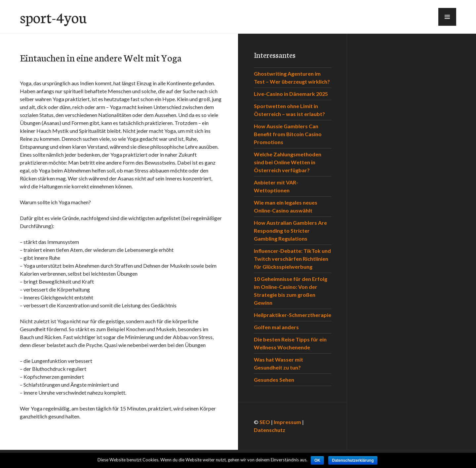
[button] (447, 17)
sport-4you (53, 17)
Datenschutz (270, 430)
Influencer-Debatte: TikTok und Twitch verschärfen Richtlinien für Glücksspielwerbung (292, 259)
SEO (265, 422)
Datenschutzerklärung (353, 460)
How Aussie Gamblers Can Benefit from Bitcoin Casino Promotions (288, 134)
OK (317, 460)
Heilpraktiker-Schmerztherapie (293, 315)
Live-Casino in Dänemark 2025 (291, 94)
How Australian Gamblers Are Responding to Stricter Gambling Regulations (290, 231)
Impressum (287, 422)
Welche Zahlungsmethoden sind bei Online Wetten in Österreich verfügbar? (288, 162)
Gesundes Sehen (274, 380)
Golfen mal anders (276, 327)
